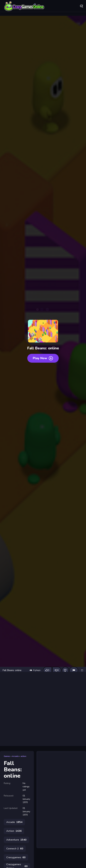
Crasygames (16, 857)
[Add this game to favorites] (65, 670)
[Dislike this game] (57, 670)
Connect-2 (15, 849)
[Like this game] (47, 670)
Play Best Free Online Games (24, 6)
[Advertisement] (43, 709)
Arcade (15, 756)
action (23, 756)
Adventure (16, 840)
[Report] (74, 670)
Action (14, 831)
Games (7, 756)
